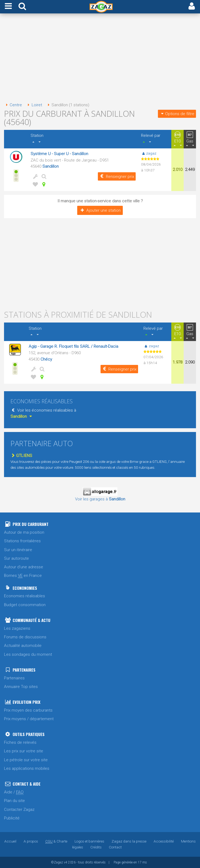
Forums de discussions (25, 637)
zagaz (149, 153)
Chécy (46, 359)
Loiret (34, 105)
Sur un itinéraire (18, 550)
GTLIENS (21, 456)
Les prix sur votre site (24, 751)
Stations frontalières (22, 541)
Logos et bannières (89, 841)
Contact (115, 847)
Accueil (10, 841)
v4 (66, 862)
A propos (31, 841)
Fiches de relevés (20, 742)
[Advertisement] (100, 58)
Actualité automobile (23, 646)
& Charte (56, 841)
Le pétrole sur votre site (26, 760)
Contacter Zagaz (19, 810)
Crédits (96, 847)
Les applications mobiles (27, 768)
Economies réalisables (25, 596)
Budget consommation (25, 605)
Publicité (12, 818)
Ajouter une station (100, 210)
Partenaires (14, 678)
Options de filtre (177, 114)
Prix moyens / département (29, 719)
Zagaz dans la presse (129, 841)
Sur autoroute (16, 558)
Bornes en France (23, 576)
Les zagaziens (17, 628)
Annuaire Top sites (21, 687)
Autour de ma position (24, 532)
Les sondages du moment (28, 654)
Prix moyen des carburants (28, 710)
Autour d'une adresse (24, 567)
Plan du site (14, 801)
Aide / (14, 792)
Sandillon (51, 166)
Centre (13, 105)
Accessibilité (164, 841)
